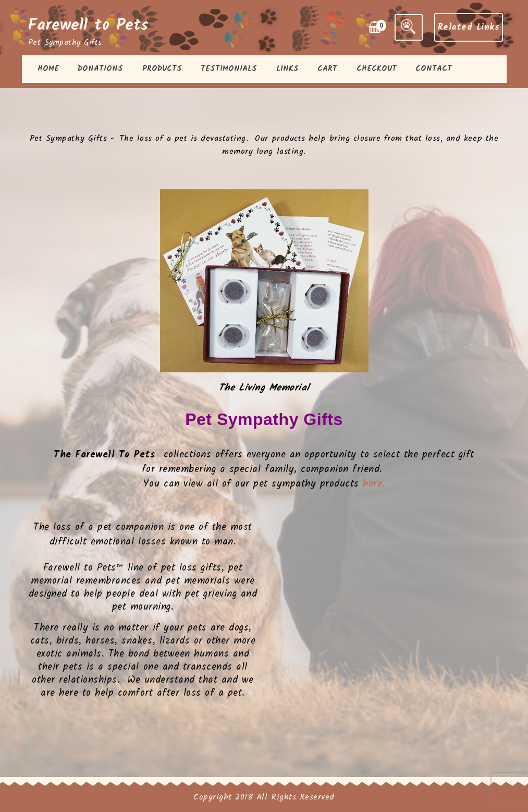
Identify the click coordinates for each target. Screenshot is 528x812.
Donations (100, 69)
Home (48, 69)
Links (287, 69)
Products (162, 69)
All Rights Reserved (296, 797)
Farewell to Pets (89, 26)
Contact (434, 69)
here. (374, 484)
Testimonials (229, 69)
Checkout (377, 69)
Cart (327, 69)
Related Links (469, 27)
